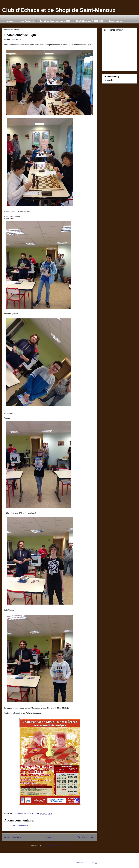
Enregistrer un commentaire (19, 825)
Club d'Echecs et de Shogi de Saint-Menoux (59, 10)
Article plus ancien (86, 837)
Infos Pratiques (27, 21)
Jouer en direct (115, 21)
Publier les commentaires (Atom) (55, 846)
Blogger (95, 863)
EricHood (79, 863)
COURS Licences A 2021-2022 (89, 21)
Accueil (11, 21)
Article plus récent (13, 837)
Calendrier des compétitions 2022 (55, 21)
